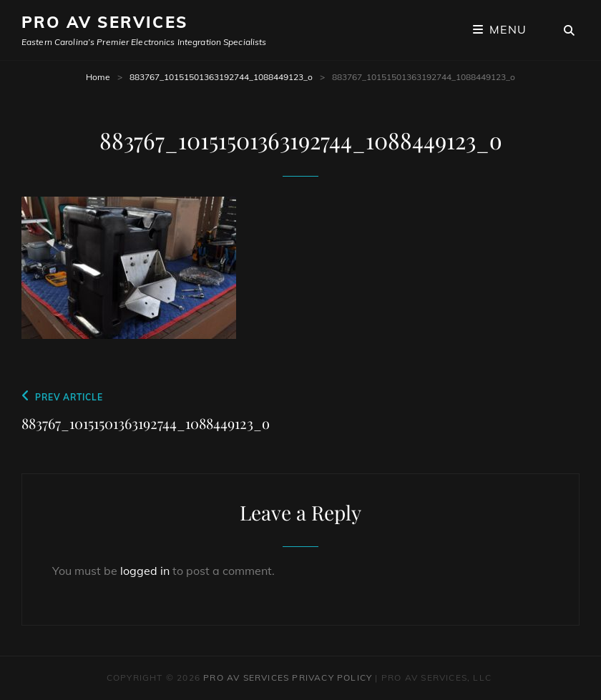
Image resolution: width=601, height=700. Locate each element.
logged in (145, 571)
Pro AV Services (104, 22)
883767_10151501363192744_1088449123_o (221, 77)
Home (98, 77)
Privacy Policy (332, 677)
